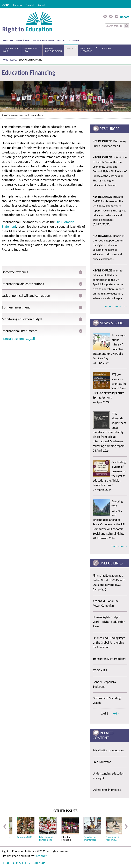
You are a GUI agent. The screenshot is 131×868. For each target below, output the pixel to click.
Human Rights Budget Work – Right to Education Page (109, 622)
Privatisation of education (109, 750)
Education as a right (10, 50)
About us (8, 41)
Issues (70, 48)
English (5, 5)
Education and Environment (46, 838)
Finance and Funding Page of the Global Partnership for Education (109, 643)
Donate (125, 17)
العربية (42, 5)
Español (30, 5)
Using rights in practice (88, 50)
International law (31, 50)
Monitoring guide (44, 41)
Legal (6, 863)
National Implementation (52, 50)
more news (118, 546)
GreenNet (41, 856)
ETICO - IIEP (100, 670)
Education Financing (66, 838)
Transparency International (110, 659)
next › (115, 713)
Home (5, 60)
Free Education (102, 762)
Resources (107, 48)
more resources (115, 306)
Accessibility (22, 863)
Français (18, 5)
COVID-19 (74, 41)
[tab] (44, 272)
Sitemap (39, 863)
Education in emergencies (90, 838)
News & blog (23, 41)
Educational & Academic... (112, 838)
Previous (5, 827)
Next (126, 827)
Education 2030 (25, 837)
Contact (62, 41)
